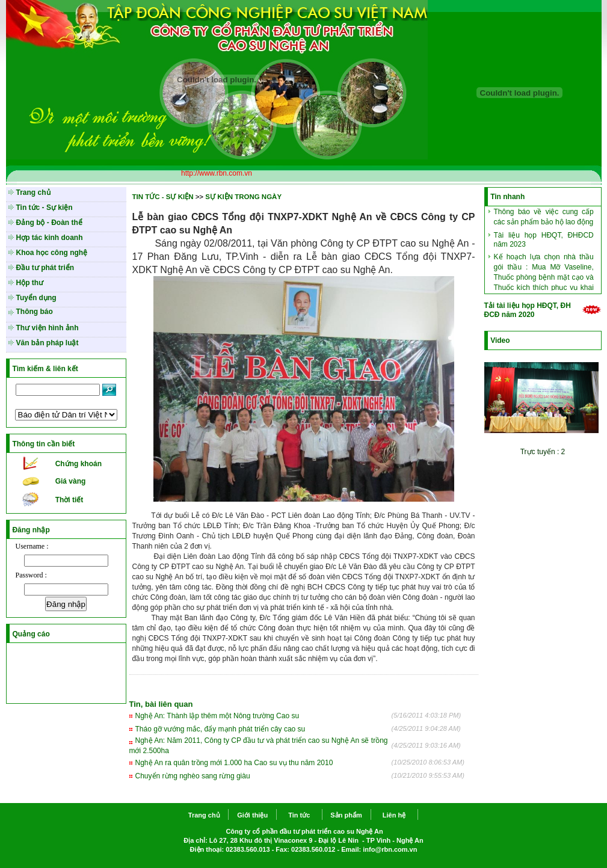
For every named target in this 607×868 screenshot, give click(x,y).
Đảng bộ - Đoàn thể (49, 223)
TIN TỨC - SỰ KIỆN (163, 197)
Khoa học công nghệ (52, 253)
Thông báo (35, 312)
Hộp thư (30, 283)
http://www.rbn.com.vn (217, 173)
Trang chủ (33, 192)
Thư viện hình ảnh (48, 328)
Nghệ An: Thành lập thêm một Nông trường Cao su (217, 716)
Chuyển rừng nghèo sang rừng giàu (193, 776)
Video (500, 340)
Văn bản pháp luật (48, 343)
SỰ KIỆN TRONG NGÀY (243, 197)
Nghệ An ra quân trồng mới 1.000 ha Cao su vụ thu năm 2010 (234, 763)
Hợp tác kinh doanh (50, 238)
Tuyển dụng (36, 298)
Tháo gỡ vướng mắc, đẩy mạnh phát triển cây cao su (220, 729)
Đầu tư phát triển (45, 268)
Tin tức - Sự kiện (45, 208)
